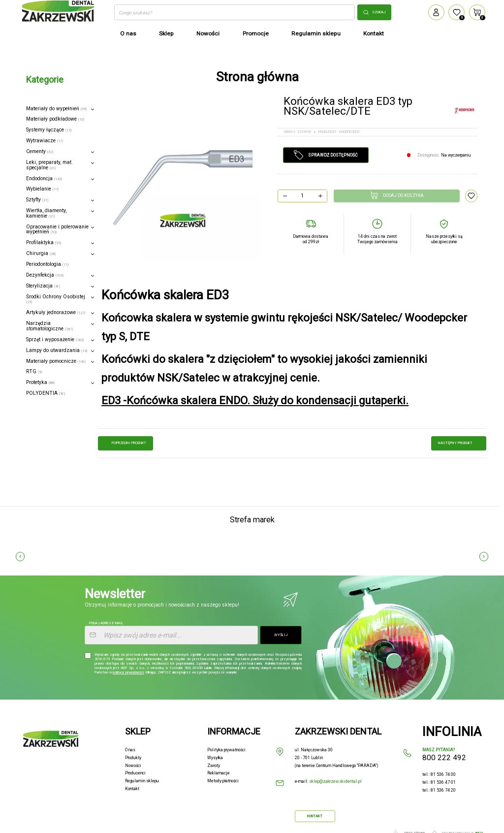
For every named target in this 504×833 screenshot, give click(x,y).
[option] (182, 182)
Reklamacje (219, 773)
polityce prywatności (128, 672)
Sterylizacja (43, 286)
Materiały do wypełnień (56, 109)
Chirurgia (41, 253)
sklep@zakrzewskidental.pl (335, 781)
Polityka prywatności (226, 750)
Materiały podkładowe (55, 119)
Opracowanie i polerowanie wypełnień (57, 229)
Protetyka (40, 382)
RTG (34, 371)
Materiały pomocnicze (56, 361)
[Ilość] (302, 196)
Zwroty (214, 766)
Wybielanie (42, 189)
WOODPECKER (349, 132)
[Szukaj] (235, 12)
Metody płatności (223, 781)
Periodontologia (47, 264)
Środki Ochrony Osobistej (56, 299)
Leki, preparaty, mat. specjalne (49, 165)
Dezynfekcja (45, 275)
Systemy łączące (49, 130)
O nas (130, 750)
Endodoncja (44, 178)
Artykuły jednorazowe (56, 312)
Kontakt (132, 789)
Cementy (40, 151)
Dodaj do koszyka (397, 195)
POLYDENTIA (46, 393)
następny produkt (459, 443)
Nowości (133, 766)
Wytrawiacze (45, 141)
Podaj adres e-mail (106, 623)
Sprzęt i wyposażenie (55, 339)
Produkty (133, 758)
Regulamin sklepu (142, 781)
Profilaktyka (44, 242)
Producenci (135, 773)
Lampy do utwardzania (57, 350)
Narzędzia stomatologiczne (49, 326)
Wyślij (281, 635)
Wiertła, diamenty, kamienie (46, 213)
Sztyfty (37, 200)
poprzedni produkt (126, 443)
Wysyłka (215, 758)
